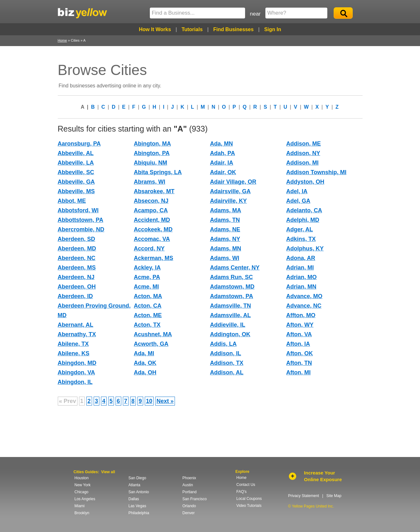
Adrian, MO (302, 277)
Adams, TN (225, 220)
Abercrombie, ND (81, 229)
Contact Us (246, 485)
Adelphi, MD (303, 220)
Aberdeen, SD (77, 239)
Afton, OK (300, 353)
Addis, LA (223, 344)
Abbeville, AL (76, 153)
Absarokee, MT (154, 191)
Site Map (334, 496)
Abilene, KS (74, 353)
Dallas (134, 499)
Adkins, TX (301, 239)
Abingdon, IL (75, 382)
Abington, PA (152, 153)
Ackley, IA (147, 268)
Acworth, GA (151, 344)
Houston (82, 478)
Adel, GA (298, 201)
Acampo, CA (151, 210)
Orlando (189, 506)
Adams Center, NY (235, 268)
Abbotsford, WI (78, 210)
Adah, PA (223, 153)
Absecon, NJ (151, 201)
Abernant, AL (76, 325)
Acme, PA (147, 277)
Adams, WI (225, 258)
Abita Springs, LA (158, 172)
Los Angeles (85, 499)
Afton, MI (299, 372)
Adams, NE (225, 229)
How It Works (155, 29)
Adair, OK (223, 172)
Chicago (82, 492)
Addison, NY (303, 153)
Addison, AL (227, 372)
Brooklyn (82, 513)
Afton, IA (298, 344)
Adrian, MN (301, 287)
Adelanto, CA (304, 210)
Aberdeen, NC (77, 258)
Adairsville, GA (230, 191)
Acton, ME (148, 315)
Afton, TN (299, 363)
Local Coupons (249, 499)
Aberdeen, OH (77, 287)
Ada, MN (222, 144)
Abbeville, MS (76, 191)
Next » (165, 401)
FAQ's (242, 492)
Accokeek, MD (153, 229)
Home (62, 40)
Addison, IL (226, 353)
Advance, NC (304, 306)
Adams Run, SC (232, 277)
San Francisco (195, 499)
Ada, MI (144, 353)
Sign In (273, 29)
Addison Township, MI (317, 172)
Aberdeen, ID (75, 296)
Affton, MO (301, 315)
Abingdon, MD (77, 363)
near (255, 14)
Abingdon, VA (77, 372)
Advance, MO (304, 296)
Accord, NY (149, 249)
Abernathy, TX (77, 334)
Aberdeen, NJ (76, 277)
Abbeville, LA (76, 163)
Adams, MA (226, 210)
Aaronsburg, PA (79, 144)
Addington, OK (230, 334)
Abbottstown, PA (81, 220)
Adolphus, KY (305, 249)
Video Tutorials (249, 506)
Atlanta (134, 485)
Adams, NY (225, 239)
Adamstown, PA (232, 296)
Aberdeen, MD (77, 249)
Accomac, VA (152, 239)
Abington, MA (153, 144)
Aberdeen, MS (77, 268)
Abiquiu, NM (151, 163)
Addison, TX (227, 363)
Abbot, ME (72, 201)
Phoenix (189, 478)
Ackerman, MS (154, 258)
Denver (189, 513)
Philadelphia (139, 513)
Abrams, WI (150, 182)
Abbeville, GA (76, 182)
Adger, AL (300, 229)
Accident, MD (152, 220)
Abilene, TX (73, 344)
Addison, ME (304, 144)
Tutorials (192, 29)
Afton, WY (300, 325)
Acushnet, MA (153, 334)
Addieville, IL (228, 325)
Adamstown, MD (232, 287)
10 (149, 401)
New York (83, 485)
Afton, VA (299, 334)
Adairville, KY (229, 201)
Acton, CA (148, 306)
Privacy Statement (304, 496)
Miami (80, 506)
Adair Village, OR (233, 182)
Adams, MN (226, 249)
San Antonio (139, 492)
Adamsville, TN (231, 306)
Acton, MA (148, 296)
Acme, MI (147, 287)
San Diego (137, 478)
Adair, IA (222, 163)
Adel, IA (297, 191)
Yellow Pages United (82, 13)
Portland (190, 492)
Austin (188, 485)
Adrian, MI (300, 268)
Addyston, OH (305, 182)
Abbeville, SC (76, 172)
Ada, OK (145, 363)
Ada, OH (145, 372)
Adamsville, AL (230, 315)
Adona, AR (301, 258)
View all (108, 472)
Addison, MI (303, 163)
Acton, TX (147, 325)
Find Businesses (233, 29)
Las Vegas (137, 506)
